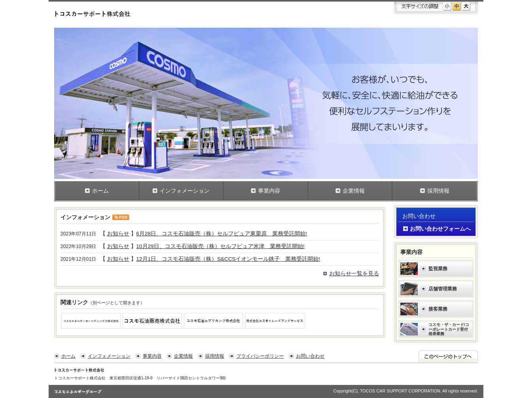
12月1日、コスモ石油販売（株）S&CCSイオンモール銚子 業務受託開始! (228, 259)
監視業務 (438, 269)
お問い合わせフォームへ (440, 229)
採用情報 (215, 356)
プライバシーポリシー (260, 356)
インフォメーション (109, 356)
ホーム (68, 356)
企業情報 (183, 356)
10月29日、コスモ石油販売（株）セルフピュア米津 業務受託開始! (221, 246)
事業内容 (152, 356)
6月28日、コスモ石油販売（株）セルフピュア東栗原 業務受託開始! (222, 234)
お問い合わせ (310, 356)
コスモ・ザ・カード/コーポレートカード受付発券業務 (449, 329)
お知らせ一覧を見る (354, 274)
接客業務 (438, 309)
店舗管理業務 (443, 289)
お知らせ (118, 234)
